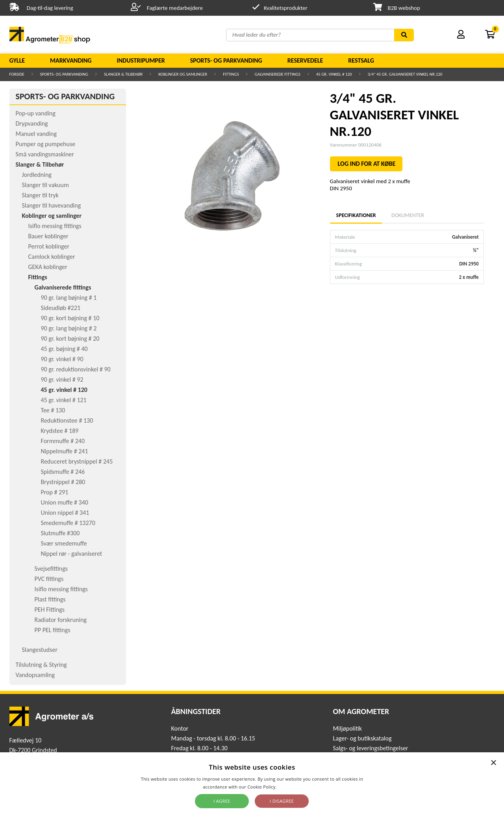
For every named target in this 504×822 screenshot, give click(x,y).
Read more (290, 787)
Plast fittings (50, 599)
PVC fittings (49, 579)
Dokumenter (408, 215)
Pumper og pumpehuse (46, 144)
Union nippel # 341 (65, 513)
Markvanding (71, 60)
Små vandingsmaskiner (45, 154)
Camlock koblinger (52, 257)
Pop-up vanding (36, 113)
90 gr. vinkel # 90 (62, 359)
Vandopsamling (35, 675)
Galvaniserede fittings (278, 74)
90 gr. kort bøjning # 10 (70, 318)
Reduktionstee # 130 (67, 420)
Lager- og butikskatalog (362, 738)
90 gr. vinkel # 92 (62, 379)
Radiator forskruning (61, 620)
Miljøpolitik (347, 728)
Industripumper (141, 60)
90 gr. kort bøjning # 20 (70, 339)
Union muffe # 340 (65, 502)
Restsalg (361, 60)
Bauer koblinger (48, 236)
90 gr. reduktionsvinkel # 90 (76, 369)
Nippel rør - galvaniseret (72, 554)
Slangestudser (40, 650)
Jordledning (37, 175)
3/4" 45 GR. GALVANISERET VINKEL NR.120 (405, 74)
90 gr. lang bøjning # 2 (69, 328)
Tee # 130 (53, 410)
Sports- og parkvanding (226, 60)
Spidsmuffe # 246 (63, 472)
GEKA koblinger (48, 267)
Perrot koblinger (49, 246)
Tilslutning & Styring (41, 665)
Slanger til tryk (40, 195)
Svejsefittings (51, 569)
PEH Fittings (50, 610)
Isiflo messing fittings (55, 226)
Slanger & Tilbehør (123, 74)
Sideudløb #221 (61, 308)
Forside (17, 74)
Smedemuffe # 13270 (68, 523)
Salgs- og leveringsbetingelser (370, 748)
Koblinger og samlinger (183, 74)
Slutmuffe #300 (60, 533)
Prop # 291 (55, 492)
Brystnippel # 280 (63, 482)
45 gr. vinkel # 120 (334, 74)
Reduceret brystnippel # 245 (77, 461)
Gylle (17, 60)
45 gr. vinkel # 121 (64, 400)
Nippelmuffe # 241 (65, 451)
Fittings (231, 74)
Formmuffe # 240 (63, 441)
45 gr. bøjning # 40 (64, 349)
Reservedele (305, 60)
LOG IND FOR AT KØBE (367, 164)
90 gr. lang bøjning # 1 (69, 298)
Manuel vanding (36, 134)
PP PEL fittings (53, 630)
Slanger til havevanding (52, 205)
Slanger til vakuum (45, 185)
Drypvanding (32, 123)
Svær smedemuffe (64, 543)
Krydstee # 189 (60, 431)
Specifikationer (356, 215)
